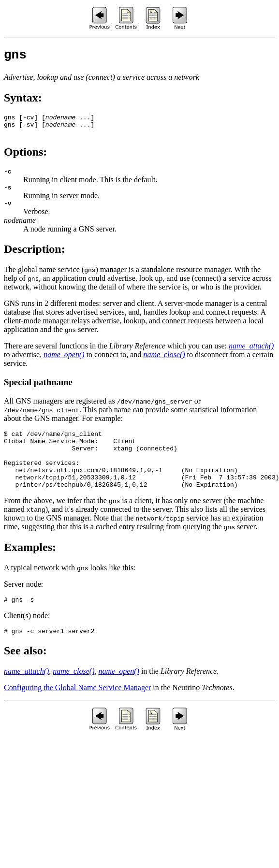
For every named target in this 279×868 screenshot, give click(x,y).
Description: (35, 260)
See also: (25, 677)
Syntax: (23, 101)
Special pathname (38, 394)
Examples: (30, 570)
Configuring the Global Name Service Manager (77, 714)
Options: (25, 159)
